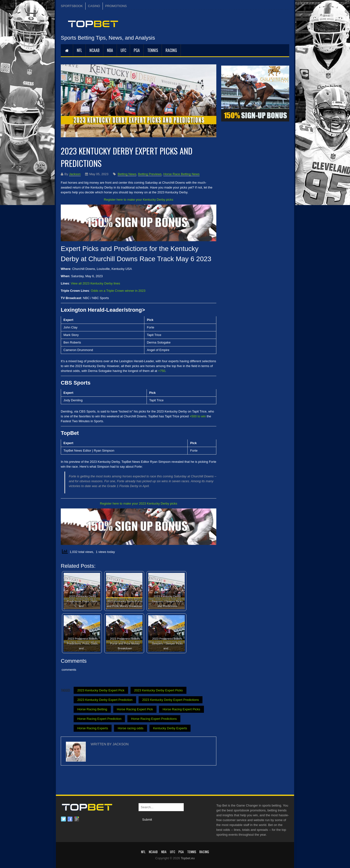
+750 (162, 371)
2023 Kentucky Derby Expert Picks (158, 690)
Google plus (77, 819)
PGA (137, 50)
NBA (110, 50)
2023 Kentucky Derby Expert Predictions (171, 700)
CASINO (94, 6)
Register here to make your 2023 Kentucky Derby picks (139, 503)
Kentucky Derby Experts (170, 728)
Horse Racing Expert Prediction (99, 719)
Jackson (75, 174)
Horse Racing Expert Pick (135, 709)
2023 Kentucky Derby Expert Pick (101, 690)
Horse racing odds (131, 728)
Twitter (63, 819)
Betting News (127, 174)
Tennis (153, 50)
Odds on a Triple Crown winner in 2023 (118, 291)
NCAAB (94, 50)
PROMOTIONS (116, 6)
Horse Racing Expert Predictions (154, 719)
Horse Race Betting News (181, 174)
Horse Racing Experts (93, 728)
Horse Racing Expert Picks (181, 709)
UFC (123, 50)
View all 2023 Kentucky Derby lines (95, 283)
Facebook (70, 819)
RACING (171, 50)
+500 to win (198, 416)
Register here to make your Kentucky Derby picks (138, 200)
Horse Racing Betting (92, 709)
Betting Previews (150, 174)
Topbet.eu (188, 858)
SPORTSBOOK (72, 6)
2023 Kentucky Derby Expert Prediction (105, 700)
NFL (79, 50)
